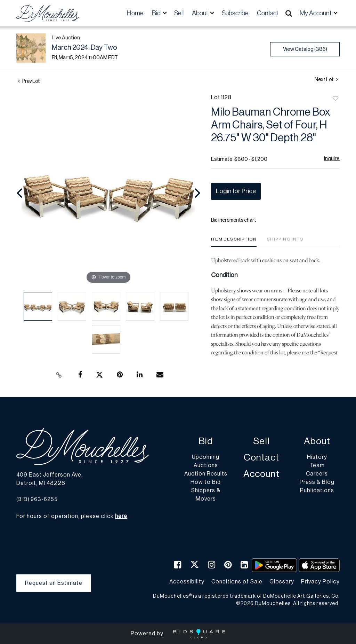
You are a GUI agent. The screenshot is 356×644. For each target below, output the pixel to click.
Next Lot (326, 80)
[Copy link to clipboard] (59, 375)
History (317, 457)
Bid (206, 441)
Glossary (282, 582)
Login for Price (236, 191)
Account (261, 474)
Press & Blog (317, 482)
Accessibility (187, 582)
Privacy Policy (320, 582)
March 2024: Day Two (84, 48)
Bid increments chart (234, 220)
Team (317, 465)
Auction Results (206, 474)
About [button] (200, 13)
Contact (268, 13)
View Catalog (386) (305, 49)
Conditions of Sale (237, 582)
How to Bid (206, 482)
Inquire (332, 159)
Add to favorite (335, 99)
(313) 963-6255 (37, 499)
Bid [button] (157, 13)
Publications (317, 490)
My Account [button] (316, 13)
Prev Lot (29, 81)
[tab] (234, 242)
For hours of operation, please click (72, 516)
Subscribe (235, 13)
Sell (179, 13)
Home (135, 13)
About (317, 441)
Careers (317, 474)
